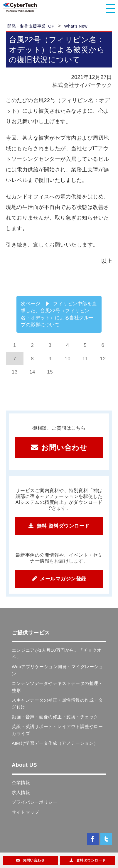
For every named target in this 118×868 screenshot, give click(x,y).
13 (15, 372)
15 (50, 372)
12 (103, 359)
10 (68, 359)
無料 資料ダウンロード (63, 526)
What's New (76, 26)
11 (85, 359)
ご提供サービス (31, 633)
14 (32, 372)
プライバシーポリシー (34, 802)
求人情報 (21, 792)
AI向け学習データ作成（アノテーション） (55, 743)
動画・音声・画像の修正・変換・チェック (55, 717)
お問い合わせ (64, 447)
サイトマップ (25, 812)
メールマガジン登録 (63, 579)
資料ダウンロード (91, 860)
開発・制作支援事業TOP (31, 26)
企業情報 (21, 782)
